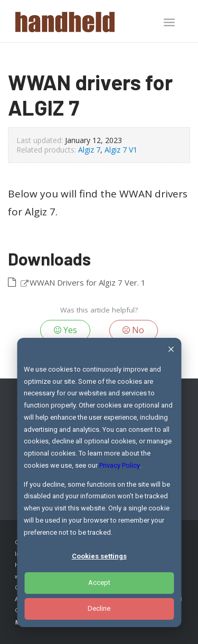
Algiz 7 (89, 150)
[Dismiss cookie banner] (171, 351)
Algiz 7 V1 (121, 150)
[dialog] (99, 482)
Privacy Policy (120, 465)
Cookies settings (99, 556)
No (133, 330)
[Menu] (169, 22)
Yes (65, 330)
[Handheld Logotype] (82, 21)
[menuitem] (169, 23)
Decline (99, 608)
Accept (99, 583)
